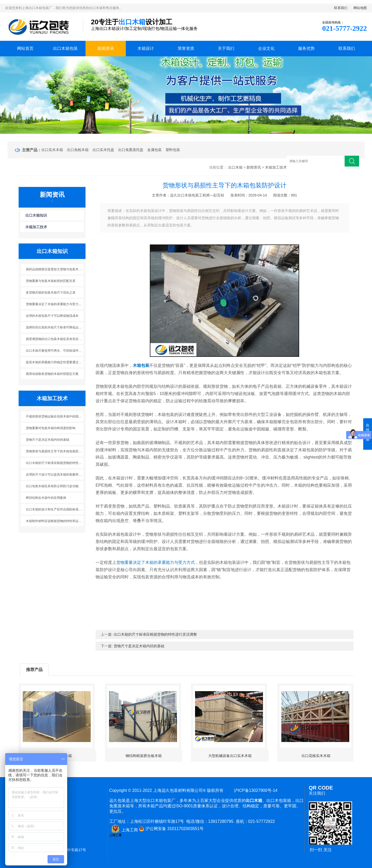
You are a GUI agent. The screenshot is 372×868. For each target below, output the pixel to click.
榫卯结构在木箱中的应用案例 (46, 498)
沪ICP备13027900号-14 (254, 790)
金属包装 (154, 150)
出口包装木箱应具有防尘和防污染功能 (52, 486)
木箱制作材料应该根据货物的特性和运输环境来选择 (55, 521)
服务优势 (306, 48)
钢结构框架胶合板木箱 (144, 756)
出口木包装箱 (279, 800)
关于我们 (226, 48)
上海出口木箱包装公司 (40, 27)
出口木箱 (235, 167)
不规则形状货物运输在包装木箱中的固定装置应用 (55, 416)
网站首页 (25, 48)
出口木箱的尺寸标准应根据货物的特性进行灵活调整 (55, 463)
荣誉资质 (186, 48)
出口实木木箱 (52, 150)
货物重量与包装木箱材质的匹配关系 (51, 281)
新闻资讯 (106, 48)
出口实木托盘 (103, 150)
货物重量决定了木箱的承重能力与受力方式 (55, 304)
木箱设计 (146, 48)
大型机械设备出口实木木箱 (230, 756)
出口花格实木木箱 (316, 756)
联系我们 (341, 8)
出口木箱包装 (65, 48)
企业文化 (266, 48)
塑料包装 (173, 150)
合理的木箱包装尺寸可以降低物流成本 (52, 316)
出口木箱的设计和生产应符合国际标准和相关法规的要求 (55, 509)
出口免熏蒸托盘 (131, 150)
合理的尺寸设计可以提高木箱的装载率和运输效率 (55, 475)
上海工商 (124, 830)
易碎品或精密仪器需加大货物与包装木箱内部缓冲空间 (55, 269)
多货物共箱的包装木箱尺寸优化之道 (51, 293)
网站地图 (360, 8)
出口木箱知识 (36, 215)
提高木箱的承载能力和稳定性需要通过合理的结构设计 (55, 362)
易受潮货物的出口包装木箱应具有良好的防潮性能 (55, 339)
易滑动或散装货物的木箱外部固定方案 (52, 374)
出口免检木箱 (78, 150)
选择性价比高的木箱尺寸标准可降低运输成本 (55, 327)
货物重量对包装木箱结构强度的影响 (51, 428)
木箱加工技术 (276, 167)
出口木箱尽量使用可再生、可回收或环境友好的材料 (55, 351)
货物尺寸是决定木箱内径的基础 (48, 440)
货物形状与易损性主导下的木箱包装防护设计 (55, 451)
